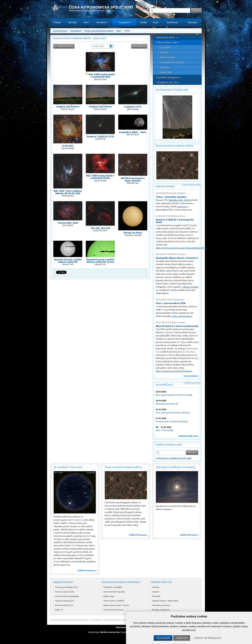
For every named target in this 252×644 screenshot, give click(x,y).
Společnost (172, 22)
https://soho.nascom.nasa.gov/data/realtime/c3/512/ (182, 248)
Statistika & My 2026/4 (179, 200)
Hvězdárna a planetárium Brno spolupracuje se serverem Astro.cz (123, 620)
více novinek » (191, 376)
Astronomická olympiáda (67, 596)
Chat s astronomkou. (182, 316)
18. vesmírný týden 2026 (68, 467)
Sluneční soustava (161, 605)
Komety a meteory (161, 610)
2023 (119, 31)
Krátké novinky (165, 186)
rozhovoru (182, 206)
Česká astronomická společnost (73, 620)
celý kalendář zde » (189, 436)
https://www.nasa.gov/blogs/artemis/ (174, 371)
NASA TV (59, 610)
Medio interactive (110, 632)
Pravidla (164, 52)
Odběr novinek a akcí (169, 445)
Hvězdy (156, 587)
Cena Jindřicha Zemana (172, 62)
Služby (143, 22)
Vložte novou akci (192, 383)
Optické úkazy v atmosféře (165, 601)
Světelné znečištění (113, 587)
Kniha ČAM (166, 72)
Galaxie (156, 592)
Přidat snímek (167, 57)
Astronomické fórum (113, 610)
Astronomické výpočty (114, 592)
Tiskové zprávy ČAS (65, 592)
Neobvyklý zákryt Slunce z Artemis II (177, 258)
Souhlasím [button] (163, 638)
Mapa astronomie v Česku (116, 605)
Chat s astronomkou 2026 (171, 303)
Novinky (73, 22)
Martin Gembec (179, 216)
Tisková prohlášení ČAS (66, 587)
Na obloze (102, 22)
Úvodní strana (60, 31)
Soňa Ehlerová (178, 300)
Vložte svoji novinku (191, 185)
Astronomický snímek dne (172, 90)
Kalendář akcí (164, 385)
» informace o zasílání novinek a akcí (174, 458)
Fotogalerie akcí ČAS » (168, 82)
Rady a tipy (109, 596)
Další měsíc (138, 46)
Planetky (156, 596)
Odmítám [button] (182, 638)
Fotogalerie (124, 22)
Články (57, 22)
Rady (156, 22)
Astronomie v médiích (114, 601)
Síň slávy (165, 67)
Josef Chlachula (179, 193)
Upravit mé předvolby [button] (208, 638)
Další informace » (87, 570)
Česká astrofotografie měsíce (99, 31)
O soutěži (165, 47)
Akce (86, 22)
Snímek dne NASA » (167, 37)
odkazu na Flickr (190, 287)
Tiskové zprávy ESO (65, 601)
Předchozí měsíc (65, 46)
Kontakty (193, 22)
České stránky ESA (64, 605)
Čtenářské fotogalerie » (169, 77)
